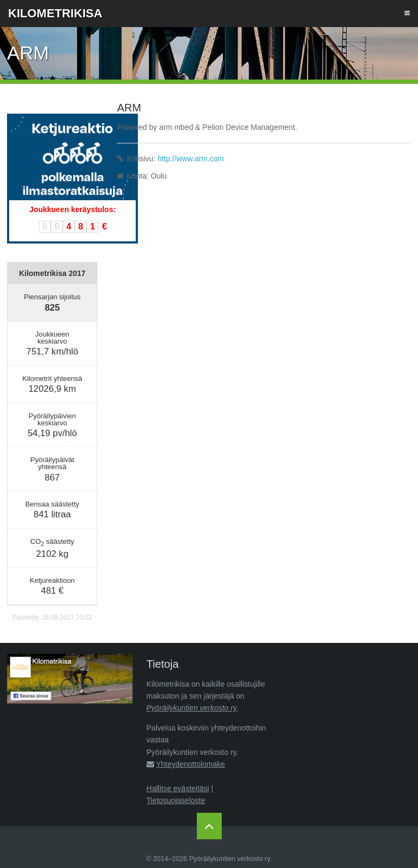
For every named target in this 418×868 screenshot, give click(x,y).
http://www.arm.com (191, 159)
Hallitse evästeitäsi (178, 788)
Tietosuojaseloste (176, 800)
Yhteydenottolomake (190, 764)
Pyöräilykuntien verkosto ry (192, 708)
